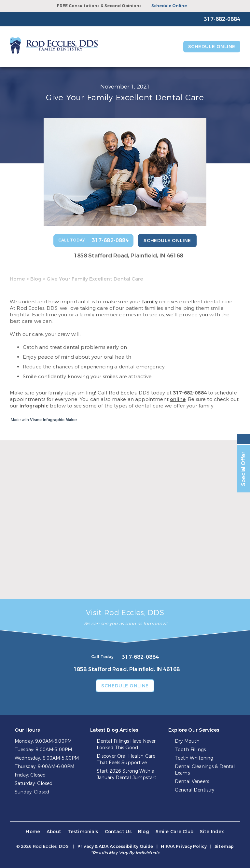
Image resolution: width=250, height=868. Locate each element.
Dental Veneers (192, 782)
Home (17, 279)
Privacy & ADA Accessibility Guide (115, 846)
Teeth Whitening (194, 758)
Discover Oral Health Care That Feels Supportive (126, 759)
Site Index (212, 832)
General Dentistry (194, 790)
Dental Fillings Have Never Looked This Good (126, 744)
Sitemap (224, 846)
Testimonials (83, 832)
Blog (36, 279)
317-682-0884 (190, 393)
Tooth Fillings (190, 750)
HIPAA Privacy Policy (184, 846)
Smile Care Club (174, 832)
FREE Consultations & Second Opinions (99, 6)
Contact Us (118, 832)
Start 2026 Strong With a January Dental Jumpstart (126, 774)
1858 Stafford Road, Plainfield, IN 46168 (128, 256)
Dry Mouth (187, 741)
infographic (34, 406)
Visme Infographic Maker (54, 420)
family (150, 302)
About (54, 832)
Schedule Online (169, 6)
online (178, 399)
